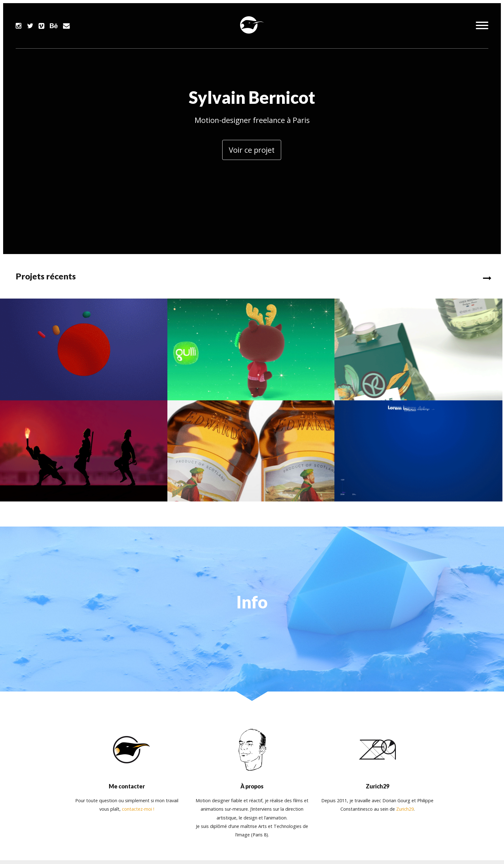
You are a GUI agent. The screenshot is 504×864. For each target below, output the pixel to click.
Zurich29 (405, 807)
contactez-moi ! (138, 807)
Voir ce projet (252, 150)
